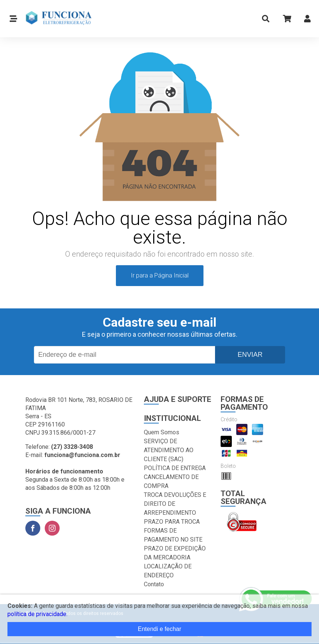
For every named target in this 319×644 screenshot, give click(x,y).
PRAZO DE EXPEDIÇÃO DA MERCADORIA (175, 553)
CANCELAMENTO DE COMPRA (171, 481)
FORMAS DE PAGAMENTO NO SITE (173, 535)
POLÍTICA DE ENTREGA (175, 468)
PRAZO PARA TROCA (172, 522)
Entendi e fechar (160, 629)
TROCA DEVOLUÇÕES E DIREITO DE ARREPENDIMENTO (175, 504)
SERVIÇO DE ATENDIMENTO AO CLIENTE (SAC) (169, 450)
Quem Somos (162, 432)
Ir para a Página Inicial (160, 275)
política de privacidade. (37, 614)
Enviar (250, 355)
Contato (154, 584)
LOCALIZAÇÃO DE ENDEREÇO (168, 571)
